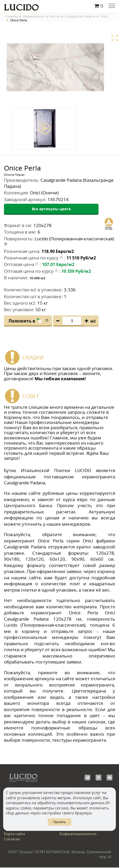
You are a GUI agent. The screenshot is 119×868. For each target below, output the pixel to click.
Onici (104, 16)
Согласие (12, 839)
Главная (12, 16)
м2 (93, 321)
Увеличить (115, 38)
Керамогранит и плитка (42, 16)
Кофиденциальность (78, 834)
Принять (59, 822)
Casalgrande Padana (80, 16)
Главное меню (112, 6)
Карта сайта (14, 834)
